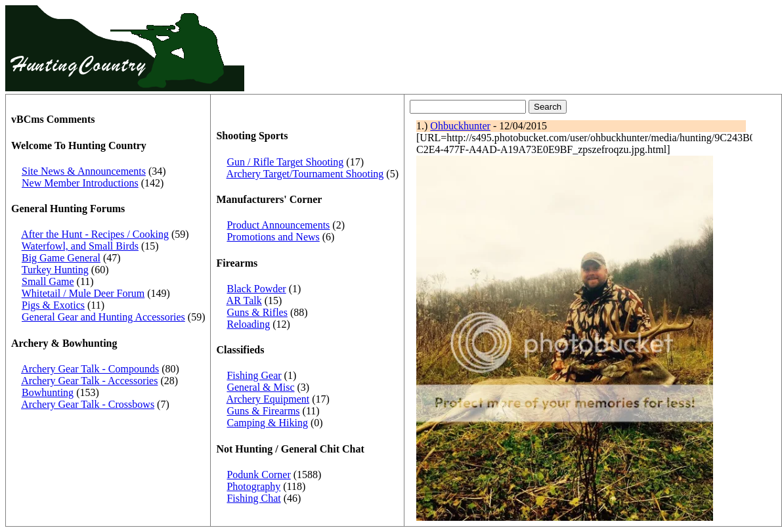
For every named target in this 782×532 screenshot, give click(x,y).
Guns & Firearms (263, 411)
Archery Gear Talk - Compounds (90, 369)
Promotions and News (273, 237)
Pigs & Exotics (53, 305)
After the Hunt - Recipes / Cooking (95, 234)
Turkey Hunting (55, 270)
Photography (253, 486)
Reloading (248, 324)
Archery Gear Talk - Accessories (89, 381)
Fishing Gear (254, 375)
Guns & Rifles (257, 312)
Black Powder (256, 289)
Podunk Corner (258, 475)
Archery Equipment (268, 399)
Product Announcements (278, 225)
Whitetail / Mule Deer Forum (83, 293)
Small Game (48, 281)
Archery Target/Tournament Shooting (305, 174)
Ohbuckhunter (460, 126)
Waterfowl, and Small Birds (80, 246)
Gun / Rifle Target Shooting (285, 162)
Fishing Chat (253, 498)
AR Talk (244, 300)
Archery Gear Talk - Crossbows (88, 404)
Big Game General (61, 258)
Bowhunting (48, 392)
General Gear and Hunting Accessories (103, 317)
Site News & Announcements (84, 171)
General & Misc (260, 387)
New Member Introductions (80, 183)
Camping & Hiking (267, 423)
